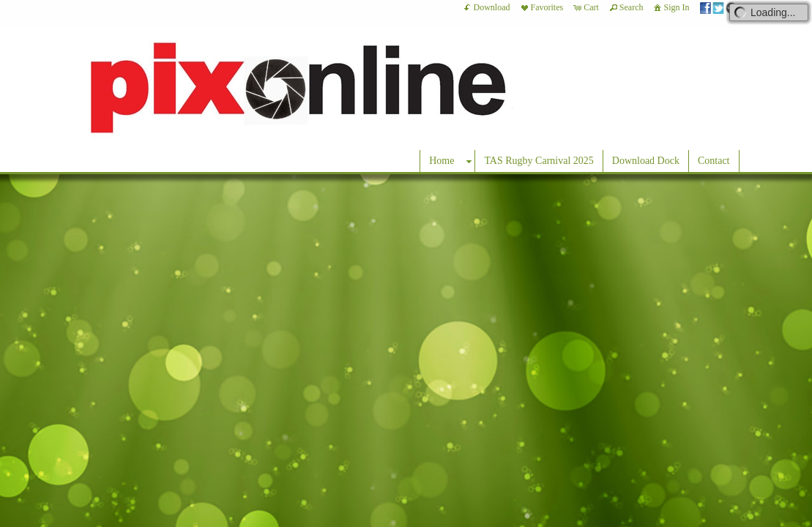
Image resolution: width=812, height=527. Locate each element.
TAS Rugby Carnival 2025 (539, 161)
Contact (714, 161)
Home (442, 161)
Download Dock (646, 161)
